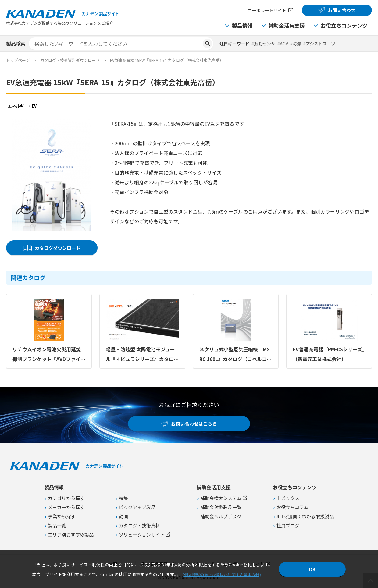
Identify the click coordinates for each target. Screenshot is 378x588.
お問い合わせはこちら (194, 424)
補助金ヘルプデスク (221, 516)
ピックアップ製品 (137, 507)
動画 (123, 516)
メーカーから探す (66, 507)
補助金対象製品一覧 (221, 507)
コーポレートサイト (267, 10)
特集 (123, 498)
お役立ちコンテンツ (344, 25)
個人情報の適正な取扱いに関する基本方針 (222, 575)
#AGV (283, 44)
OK (312, 569)
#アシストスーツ (319, 44)
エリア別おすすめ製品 (71, 535)
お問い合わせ (342, 10)
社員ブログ (288, 525)
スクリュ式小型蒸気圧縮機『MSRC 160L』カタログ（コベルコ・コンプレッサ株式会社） (235, 355)
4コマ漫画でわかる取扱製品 (305, 516)
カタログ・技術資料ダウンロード (70, 60)
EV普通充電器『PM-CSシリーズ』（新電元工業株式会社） (329, 354)
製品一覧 (57, 525)
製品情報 (242, 25)
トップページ (18, 60)
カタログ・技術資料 (139, 525)
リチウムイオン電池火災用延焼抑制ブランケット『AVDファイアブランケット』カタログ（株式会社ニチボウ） (49, 355)
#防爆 (296, 44)
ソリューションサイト (142, 535)
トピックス (288, 498)
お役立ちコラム (292, 507)
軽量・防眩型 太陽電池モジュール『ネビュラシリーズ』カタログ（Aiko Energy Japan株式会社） (142, 355)
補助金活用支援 (287, 25)
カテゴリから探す (66, 498)
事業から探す (62, 516)
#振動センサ (263, 44)
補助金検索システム (221, 498)
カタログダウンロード (58, 248)
